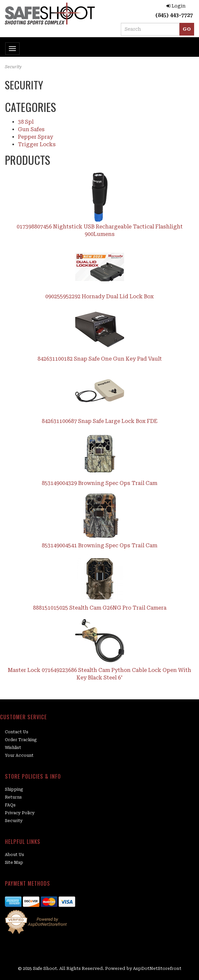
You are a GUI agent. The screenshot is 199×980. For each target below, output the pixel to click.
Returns (13, 797)
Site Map (14, 863)
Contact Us (17, 732)
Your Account (19, 755)
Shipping (14, 789)
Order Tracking (21, 740)
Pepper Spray (36, 137)
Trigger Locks (37, 144)
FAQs (10, 805)
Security (14, 821)
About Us (14, 855)
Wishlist (13, 748)
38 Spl (26, 122)
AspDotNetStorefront (157, 968)
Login (176, 6)
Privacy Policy (20, 813)
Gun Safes (31, 129)
